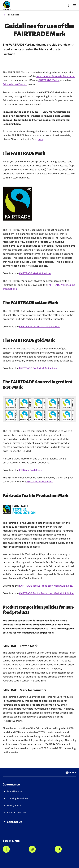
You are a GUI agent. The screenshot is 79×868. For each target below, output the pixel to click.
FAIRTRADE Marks (49, 80)
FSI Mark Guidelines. (31, 470)
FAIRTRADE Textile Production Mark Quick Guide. (47, 593)
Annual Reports (15, 791)
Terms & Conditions (17, 812)
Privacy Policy (14, 805)
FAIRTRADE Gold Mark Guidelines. (38, 368)
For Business (13, 15)
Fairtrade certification (15, 84)
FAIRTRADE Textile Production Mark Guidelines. (46, 586)
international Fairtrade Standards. (56, 76)
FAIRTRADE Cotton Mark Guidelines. (40, 326)
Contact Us (15, 822)
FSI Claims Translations (40, 481)
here (40, 139)
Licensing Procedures (18, 798)
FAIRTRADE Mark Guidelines (35, 273)
